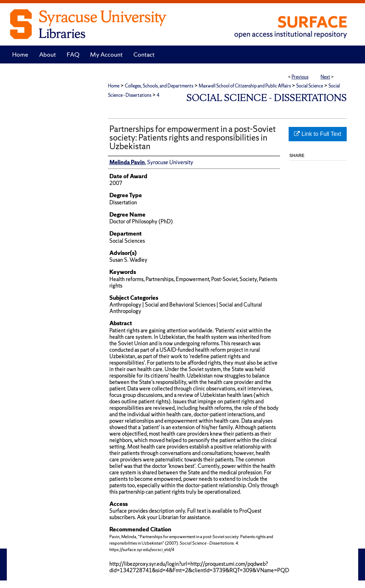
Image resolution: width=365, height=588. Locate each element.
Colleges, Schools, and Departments (159, 86)
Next (325, 77)
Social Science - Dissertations (267, 98)
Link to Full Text (317, 134)
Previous (300, 77)
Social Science (310, 86)
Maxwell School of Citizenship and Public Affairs (245, 86)
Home (114, 86)
